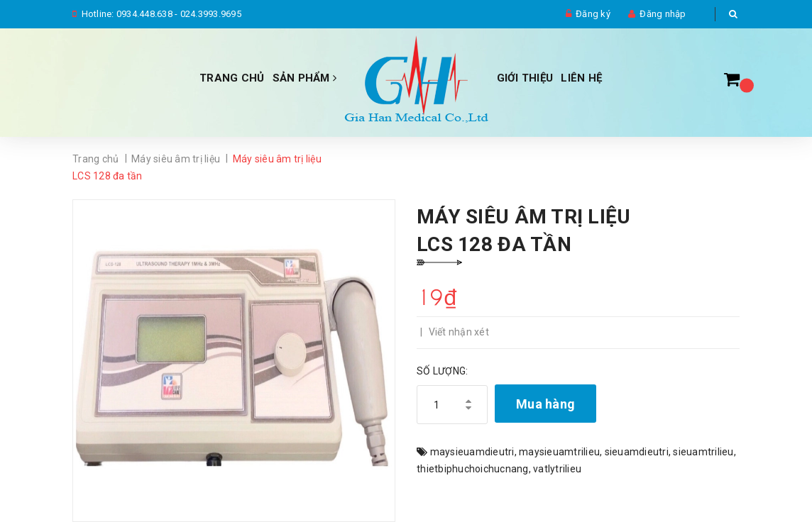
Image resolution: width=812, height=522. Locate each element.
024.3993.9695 (211, 14)
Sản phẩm (305, 78)
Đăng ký (593, 14)
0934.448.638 (144, 14)
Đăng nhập (663, 14)
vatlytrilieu (557, 469)
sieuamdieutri (637, 452)
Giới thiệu (525, 78)
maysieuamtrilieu (559, 452)
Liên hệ (581, 78)
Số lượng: (442, 371)
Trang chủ (232, 78)
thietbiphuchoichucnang (473, 469)
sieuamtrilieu (703, 452)
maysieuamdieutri (472, 452)
